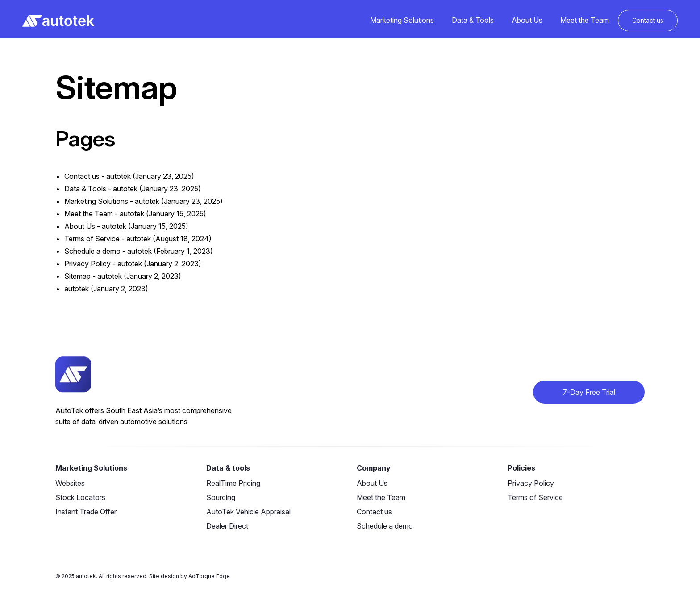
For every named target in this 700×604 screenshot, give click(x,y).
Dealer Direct (227, 526)
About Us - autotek (95, 226)
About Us (527, 20)
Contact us (648, 20)
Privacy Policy (531, 483)
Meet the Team (585, 20)
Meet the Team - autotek (104, 214)
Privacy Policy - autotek (103, 264)
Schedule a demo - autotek (108, 251)
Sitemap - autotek (93, 276)
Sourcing (221, 497)
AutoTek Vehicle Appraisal (248, 512)
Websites (70, 483)
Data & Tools (473, 20)
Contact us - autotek (98, 176)
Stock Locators (80, 497)
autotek (77, 289)
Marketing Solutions (402, 20)
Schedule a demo (385, 526)
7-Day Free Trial (589, 392)
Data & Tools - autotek (101, 189)
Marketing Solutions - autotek (112, 201)
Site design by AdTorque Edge (190, 576)
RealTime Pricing (233, 483)
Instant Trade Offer (86, 512)
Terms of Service (535, 497)
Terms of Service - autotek (108, 239)
